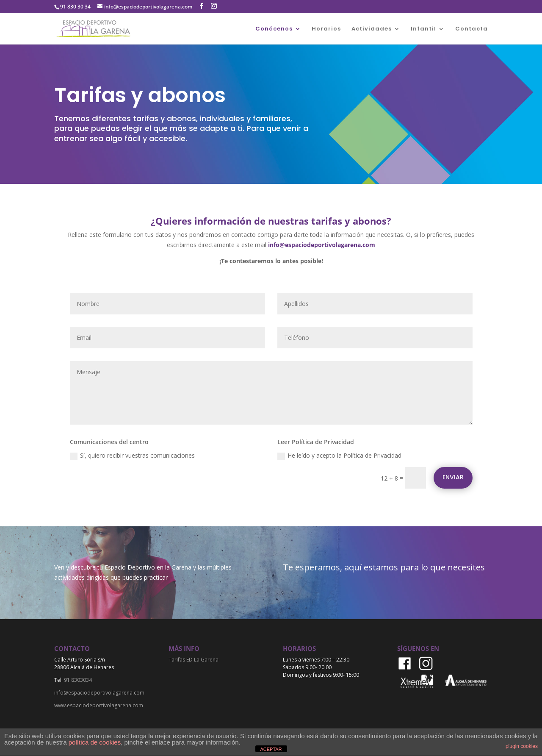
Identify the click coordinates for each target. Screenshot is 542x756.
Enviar (453, 477)
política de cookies (95, 742)
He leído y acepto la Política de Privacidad (339, 456)
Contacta (471, 29)
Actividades (372, 29)
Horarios (326, 29)
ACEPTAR (271, 749)
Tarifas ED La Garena (194, 660)
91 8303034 (78, 680)
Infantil (423, 29)
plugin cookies (522, 746)
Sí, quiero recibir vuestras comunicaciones (132, 456)
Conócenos (274, 29)
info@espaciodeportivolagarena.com (322, 245)
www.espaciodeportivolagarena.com (99, 705)
